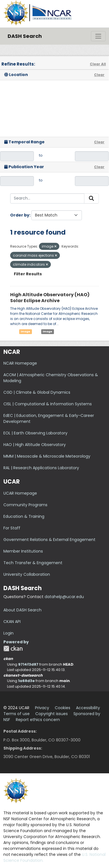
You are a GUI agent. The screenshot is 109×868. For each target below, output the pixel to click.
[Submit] (91, 198)
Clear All (98, 64)
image (25, 332)
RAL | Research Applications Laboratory (41, 468)
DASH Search (25, 36)
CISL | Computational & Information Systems (48, 404)
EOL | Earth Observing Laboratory (35, 433)
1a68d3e (26, 681)
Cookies (63, 708)
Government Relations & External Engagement (49, 540)
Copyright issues (52, 714)
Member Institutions (23, 551)
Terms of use (17, 714)
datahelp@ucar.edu (64, 597)
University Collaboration (27, 574)
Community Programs (25, 505)
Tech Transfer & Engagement (33, 563)
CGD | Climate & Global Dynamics (37, 392)
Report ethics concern (38, 720)
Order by (20, 215)
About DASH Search (22, 610)
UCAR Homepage (20, 493)
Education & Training (24, 516)
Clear (99, 75)
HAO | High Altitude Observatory (35, 445)
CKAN (13, 649)
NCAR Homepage (20, 363)
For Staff (12, 528)
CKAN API (12, 622)
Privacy (42, 708)
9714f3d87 (28, 664)
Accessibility (88, 708)
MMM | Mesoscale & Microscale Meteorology (47, 456)
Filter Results (28, 274)
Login (8, 633)
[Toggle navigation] (98, 36)
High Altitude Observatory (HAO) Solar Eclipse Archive (50, 298)
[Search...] (47, 198)
